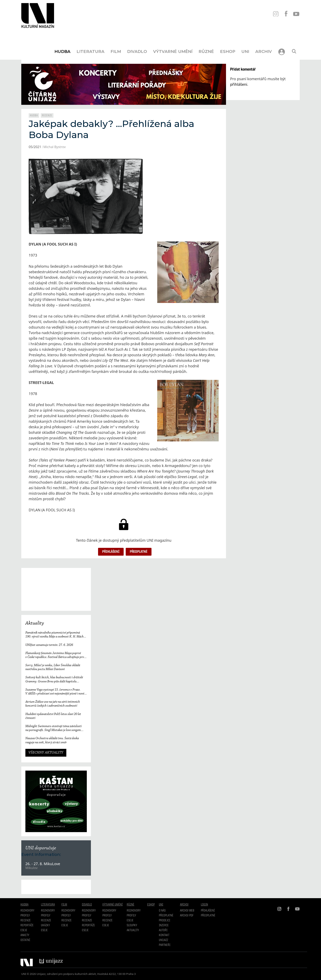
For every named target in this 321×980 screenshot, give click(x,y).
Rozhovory (27, 911)
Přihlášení (111, 552)
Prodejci (164, 921)
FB (286, 14)
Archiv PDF (187, 916)
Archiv (264, 51)
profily (46, 916)
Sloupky (132, 925)
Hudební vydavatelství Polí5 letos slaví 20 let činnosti (53, 716)
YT (296, 14)
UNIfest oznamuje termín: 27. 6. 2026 (49, 645)
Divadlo (137, 51)
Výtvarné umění (173, 51)
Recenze (47, 115)
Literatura (90, 51)
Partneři (165, 945)
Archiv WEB (187, 911)
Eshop (228, 51)
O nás (162, 911)
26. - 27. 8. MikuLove (43, 864)
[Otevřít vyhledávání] (294, 51)
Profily (25, 916)
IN (276, 14)
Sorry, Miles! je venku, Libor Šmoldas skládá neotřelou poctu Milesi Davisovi (53, 667)
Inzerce (164, 925)
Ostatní (25, 940)
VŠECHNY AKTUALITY (46, 753)
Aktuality (35, 623)
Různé (206, 51)
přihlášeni (239, 84)
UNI (245, 51)
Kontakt (164, 935)
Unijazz (163, 940)
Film (116, 51)
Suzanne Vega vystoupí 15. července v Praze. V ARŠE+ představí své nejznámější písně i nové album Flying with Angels (55, 692)
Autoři (163, 930)
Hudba (62, 51)
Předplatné (139, 552)
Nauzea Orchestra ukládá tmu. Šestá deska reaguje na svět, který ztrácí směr (52, 740)
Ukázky (45, 925)
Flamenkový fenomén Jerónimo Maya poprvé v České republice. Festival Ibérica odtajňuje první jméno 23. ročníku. (56, 655)
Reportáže (27, 925)
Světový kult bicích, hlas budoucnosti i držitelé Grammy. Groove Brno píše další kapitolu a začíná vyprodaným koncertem (54, 680)
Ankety (25, 935)
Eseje (24, 930)
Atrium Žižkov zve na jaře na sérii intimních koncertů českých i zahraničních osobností (53, 704)
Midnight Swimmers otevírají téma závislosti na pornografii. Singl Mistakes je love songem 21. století (54, 728)
